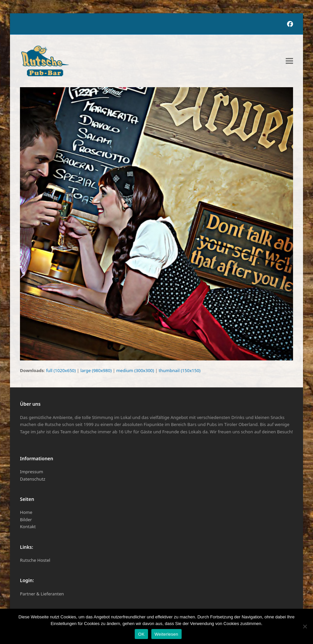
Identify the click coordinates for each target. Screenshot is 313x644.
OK (141, 634)
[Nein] (305, 626)
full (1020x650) (61, 370)
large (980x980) (96, 370)
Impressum (32, 472)
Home (26, 512)
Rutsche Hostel (35, 560)
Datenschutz (33, 479)
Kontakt (28, 527)
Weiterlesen (166, 634)
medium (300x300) (135, 370)
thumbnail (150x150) (180, 370)
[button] (289, 61)
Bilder (26, 520)
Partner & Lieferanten (42, 594)
